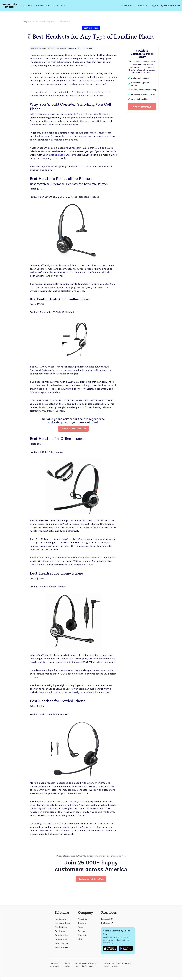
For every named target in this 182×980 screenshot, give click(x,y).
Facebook (107, 919)
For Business (59, 6)
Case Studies (61, 935)
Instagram (107, 923)
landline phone (57, 155)
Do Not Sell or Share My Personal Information (85, 965)
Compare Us (61, 939)
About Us (143, 6)
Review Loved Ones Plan (73, 429)
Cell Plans (60, 931)
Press (81, 927)
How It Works (61, 943)
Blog (80, 939)
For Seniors (26, 6)
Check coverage (142, 107)
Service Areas (128, 6)
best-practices (91, 28)
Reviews (82, 931)
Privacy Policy (68, 965)
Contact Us (84, 935)
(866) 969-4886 (172, 6)
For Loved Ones (42, 6)
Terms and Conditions (55, 965)
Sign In (155, 6)
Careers (82, 923)
